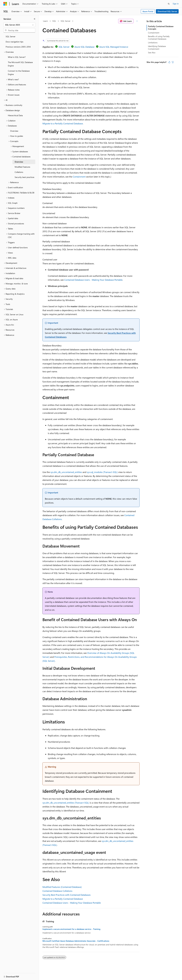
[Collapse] (35, 19)
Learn (45, 21)
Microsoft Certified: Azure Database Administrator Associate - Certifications (76, 941)
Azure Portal (148, 11)
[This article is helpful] (169, 62)
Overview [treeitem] (14, 131)
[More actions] (137, 21)
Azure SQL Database (84, 47)
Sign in (176, 4)
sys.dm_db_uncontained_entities (66, 472)
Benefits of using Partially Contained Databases (159, 38)
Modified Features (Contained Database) (62, 887)
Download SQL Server (167, 11)
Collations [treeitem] (19, 172)
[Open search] (169, 4)
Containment (79, 177)
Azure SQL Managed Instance (114, 47)
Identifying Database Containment (157, 47)
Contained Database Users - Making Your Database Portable (93, 280)
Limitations (153, 43)
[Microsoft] (5, 4)
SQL (54, 21)
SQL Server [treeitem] (11, 36)
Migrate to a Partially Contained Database (63, 123)
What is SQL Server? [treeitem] (17, 57)
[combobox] (19, 25)
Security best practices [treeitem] (24, 177)
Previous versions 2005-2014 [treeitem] (18, 47)
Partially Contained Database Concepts (161, 28)
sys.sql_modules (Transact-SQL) (102, 472)
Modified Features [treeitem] (22, 167)
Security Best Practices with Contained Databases (67, 895)
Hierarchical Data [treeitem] (15, 115)
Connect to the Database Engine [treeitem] (19, 73)
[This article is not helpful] (173, 62)
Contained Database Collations (57, 891)
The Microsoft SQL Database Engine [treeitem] (20, 64)
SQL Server (66, 21)
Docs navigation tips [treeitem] (14, 42)
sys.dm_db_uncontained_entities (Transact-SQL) (66, 803)
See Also (152, 53)
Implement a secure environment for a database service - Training (71, 929)
